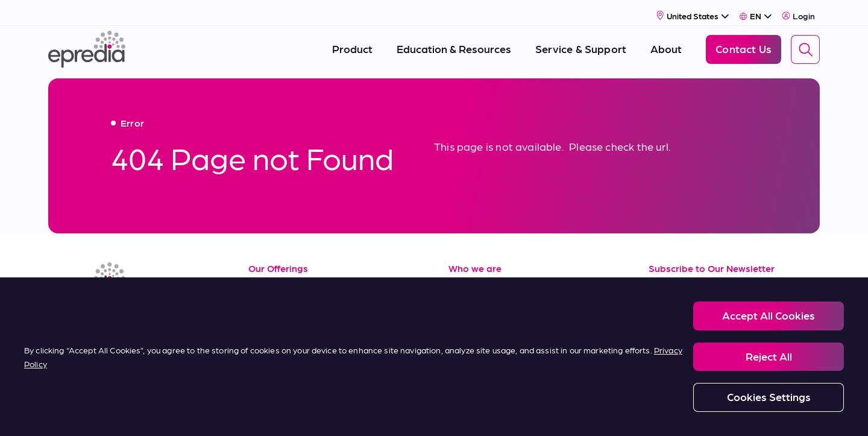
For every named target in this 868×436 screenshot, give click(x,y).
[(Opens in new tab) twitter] (147, 315)
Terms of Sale (282, 334)
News (462, 334)
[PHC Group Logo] (68, 413)
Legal (166, 412)
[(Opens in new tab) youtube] (118, 315)
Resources (274, 281)
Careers (468, 308)
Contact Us (476, 362)
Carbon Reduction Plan (580, 412)
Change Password (671, 412)
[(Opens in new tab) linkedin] (60, 315)
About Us (472, 281)
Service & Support (293, 308)
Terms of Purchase (294, 362)
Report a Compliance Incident (470, 412)
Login (798, 10)
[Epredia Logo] (87, 44)
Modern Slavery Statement (355, 412)
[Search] (805, 44)
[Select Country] (693, 10)
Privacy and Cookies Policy (243, 412)
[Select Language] (756, 10)
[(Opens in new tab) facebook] (89, 315)
